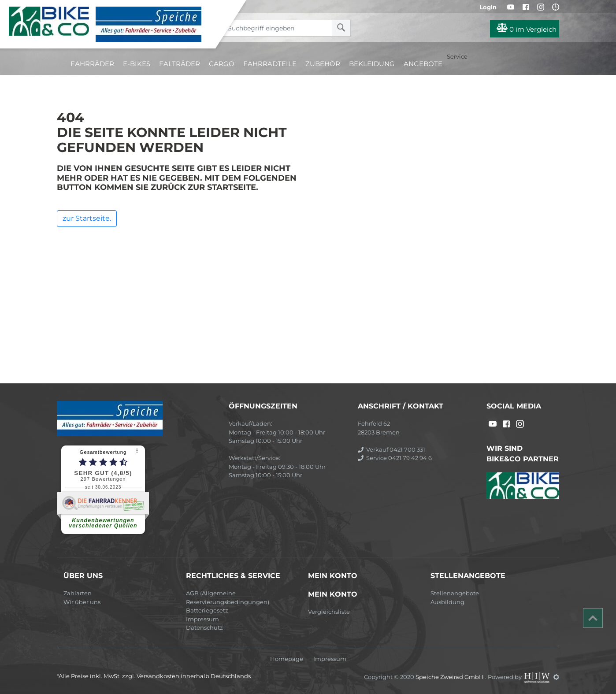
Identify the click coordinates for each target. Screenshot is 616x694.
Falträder (180, 64)
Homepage (287, 659)
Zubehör (323, 64)
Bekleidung (372, 64)
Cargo (222, 64)
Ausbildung (447, 602)
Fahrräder (92, 64)
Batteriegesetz (207, 610)
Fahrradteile (270, 64)
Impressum (202, 619)
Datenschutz (204, 627)
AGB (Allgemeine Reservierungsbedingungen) (228, 598)
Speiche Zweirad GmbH (450, 677)
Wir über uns (82, 602)
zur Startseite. (87, 218)
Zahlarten (78, 593)
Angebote (423, 64)
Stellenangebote (455, 593)
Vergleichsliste (329, 612)
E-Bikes (137, 64)
